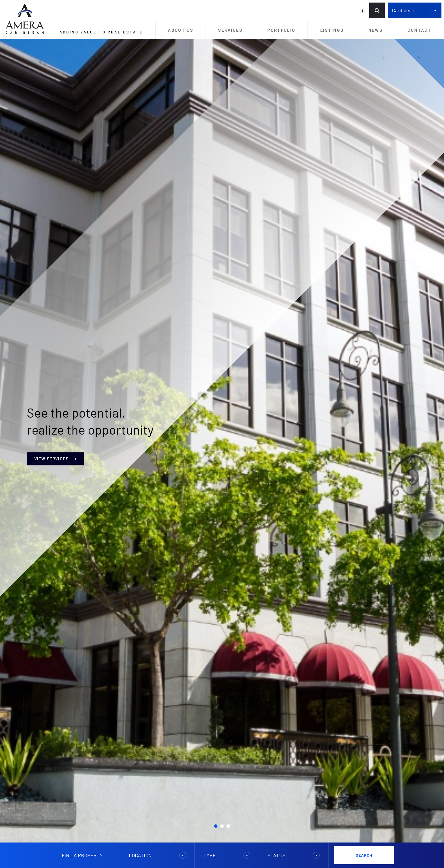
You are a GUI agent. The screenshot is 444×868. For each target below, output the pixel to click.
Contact (420, 30)
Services (230, 30)
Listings (332, 30)
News (375, 30)
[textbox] (158, 855)
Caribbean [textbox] (403, 10)
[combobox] (415, 10)
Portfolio (281, 30)
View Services (55, 459)
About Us (181, 30)
